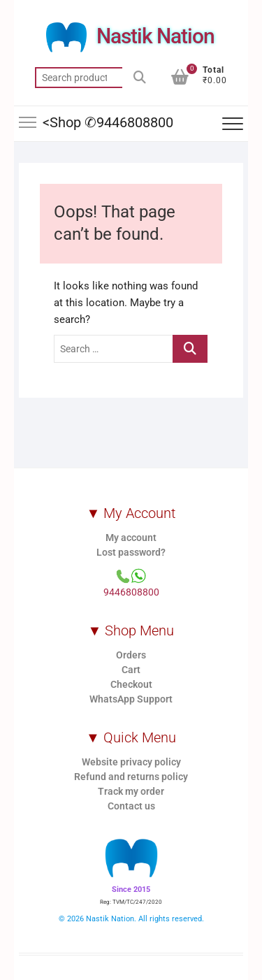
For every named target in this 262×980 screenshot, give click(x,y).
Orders (131, 655)
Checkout (131, 684)
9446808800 (131, 592)
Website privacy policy (131, 762)
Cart (131, 670)
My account (131, 538)
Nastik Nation (155, 36)
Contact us (131, 806)
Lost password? (131, 552)
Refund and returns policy (131, 777)
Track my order (131, 791)
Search (140, 78)
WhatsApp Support (131, 699)
